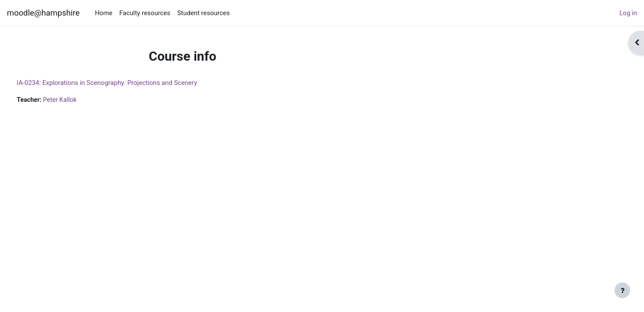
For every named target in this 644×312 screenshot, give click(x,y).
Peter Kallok (78, 100)
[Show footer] (622, 290)
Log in (628, 13)
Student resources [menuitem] (203, 13)
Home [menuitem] (104, 13)
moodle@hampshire (43, 13)
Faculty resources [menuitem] (145, 13)
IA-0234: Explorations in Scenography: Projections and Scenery (123, 83)
